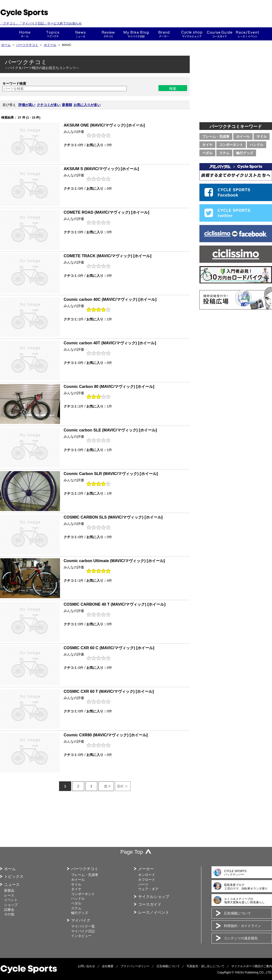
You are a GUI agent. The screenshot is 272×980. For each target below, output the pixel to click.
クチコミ (108, 34)
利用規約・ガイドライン (242, 926)
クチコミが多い (49, 105)
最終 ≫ (122, 786)
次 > (107, 786)
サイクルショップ (154, 897)
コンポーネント (231, 145)
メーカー (164, 34)
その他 (9, 914)
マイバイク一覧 (83, 926)
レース (9, 895)
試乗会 (9, 910)
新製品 (9, 890)
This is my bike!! (136, 34)
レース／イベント (154, 912)
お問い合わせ (86, 966)
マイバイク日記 (83, 931)
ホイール (50, 45)
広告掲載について (237, 913)
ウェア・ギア (148, 889)
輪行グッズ (245, 153)
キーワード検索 (14, 83)
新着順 (67, 105)
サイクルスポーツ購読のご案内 (252, 966)
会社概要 (108, 966)
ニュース (80, 34)
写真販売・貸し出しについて (205, 966)
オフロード (147, 880)
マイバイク (81, 920)
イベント (11, 900)
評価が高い (27, 105)
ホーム (25, 34)
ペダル (207, 153)
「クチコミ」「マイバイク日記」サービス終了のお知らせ (41, 23)
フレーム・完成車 (216, 136)
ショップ (192, 34)
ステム (224, 153)
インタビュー (81, 936)
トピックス (53, 34)
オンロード (147, 875)
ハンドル (257, 145)
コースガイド (220, 34)
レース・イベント (247, 34)
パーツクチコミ (27, 45)
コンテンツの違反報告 (241, 938)
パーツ (143, 884)
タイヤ (207, 145)
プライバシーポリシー (135, 966)
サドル (262, 136)
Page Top (132, 852)
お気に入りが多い (87, 105)
